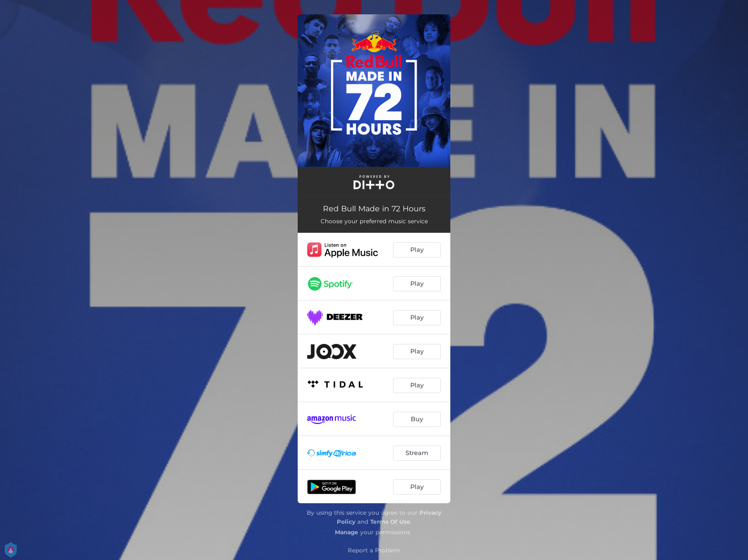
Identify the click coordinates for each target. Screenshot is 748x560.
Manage (347, 532)
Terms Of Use (390, 522)
